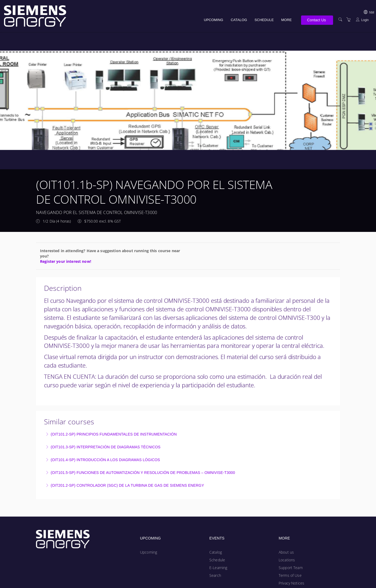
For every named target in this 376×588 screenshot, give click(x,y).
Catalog (239, 20)
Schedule (264, 20)
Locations (287, 560)
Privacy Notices (291, 583)
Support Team (291, 568)
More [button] (287, 20)
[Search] (340, 20)
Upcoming (213, 20)
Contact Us (316, 20)
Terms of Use (290, 575)
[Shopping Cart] (349, 20)
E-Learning (218, 568)
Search (215, 575)
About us (286, 552)
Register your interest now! (66, 261)
